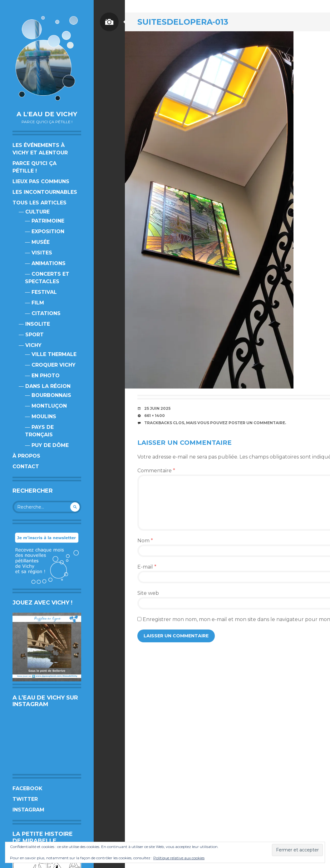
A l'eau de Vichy (47, 114)
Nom (145, 541)
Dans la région (48, 386)
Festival (44, 292)
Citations (46, 313)
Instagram (28, 810)
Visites (42, 253)
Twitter (25, 799)
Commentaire (156, 471)
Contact (26, 467)
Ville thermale (54, 354)
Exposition (48, 231)
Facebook (27, 788)
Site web (148, 593)
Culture (37, 212)
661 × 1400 (155, 416)
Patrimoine (48, 221)
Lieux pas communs (41, 181)
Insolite (38, 324)
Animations (49, 263)
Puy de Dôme (50, 445)
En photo (46, 376)
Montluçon (49, 406)
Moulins (44, 416)
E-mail (147, 567)
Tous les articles (39, 203)
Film (38, 303)
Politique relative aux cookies (179, 858)
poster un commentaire (257, 423)
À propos (26, 456)
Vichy (33, 345)
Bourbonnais (51, 395)
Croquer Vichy (54, 365)
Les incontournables (45, 192)
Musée (41, 242)
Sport (34, 335)
